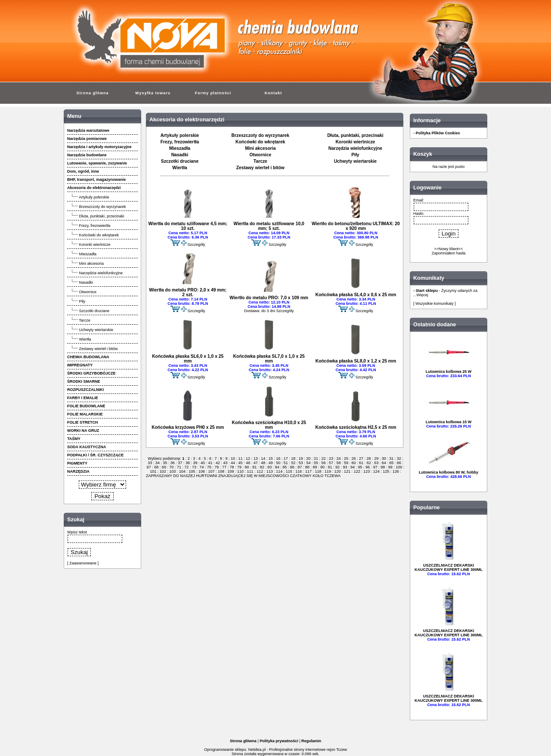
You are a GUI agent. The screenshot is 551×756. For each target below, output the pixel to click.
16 (278, 459)
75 (209, 467)
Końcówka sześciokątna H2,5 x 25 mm (356, 427)
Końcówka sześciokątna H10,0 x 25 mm (269, 425)
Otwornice (88, 292)
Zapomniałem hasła (449, 253)
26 (354, 459)
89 (315, 467)
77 (224, 467)
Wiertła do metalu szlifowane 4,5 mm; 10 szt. (188, 226)
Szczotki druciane (94, 311)
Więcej (423, 295)
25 (346, 459)
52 (293, 463)
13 (255, 459)
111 (250, 471)
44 (233, 463)
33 (150, 463)
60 (354, 463)
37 (180, 463)
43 (225, 463)
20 (308, 459)
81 (255, 467)
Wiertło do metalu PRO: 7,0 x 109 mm (269, 298)
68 (156, 467)
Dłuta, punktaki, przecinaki (102, 216)
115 (289, 471)
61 (361, 463)
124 (376, 471)
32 (399, 459)
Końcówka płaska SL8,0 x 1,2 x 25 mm (356, 361)
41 (210, 463)
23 (331, 459)
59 (346, 463)
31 (392, 459)
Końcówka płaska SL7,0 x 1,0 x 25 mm (269, 359)
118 (318, 471)
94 (353, 467)
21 (316, 459)
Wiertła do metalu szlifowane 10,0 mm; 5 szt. (269, 226)
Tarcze (85, 320)
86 (292, 467)
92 (337, 467)
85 (285, 467)
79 (240, 467)
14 (263, 459)
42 (218, 463)
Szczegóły (196, 245)
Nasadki (86, 282)
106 (201, 471)
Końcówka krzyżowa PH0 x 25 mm (188, 427)
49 (271, 463)
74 (202, 467)
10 (233, 459)
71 (179, 467)
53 (301, 463)
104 (182, 471)
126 (396, 471)
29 (376, 459)
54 (308, 463)
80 (247, 467)
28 (369, 459)
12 (248, 459)
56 (323, 463)
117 (308, 471)
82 (262, 467)
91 (330, 467)
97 (375, 467)
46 (248, 463)
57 (331, 463)
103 (173, 471)
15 (271, 459)
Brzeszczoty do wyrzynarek (103, 207)
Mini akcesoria (92, 263)
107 (211, 471)
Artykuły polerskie (94, 197)
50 (278, 463)
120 (337, 471)
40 (203, 463)
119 (328, 471)
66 (399, 463)
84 (277, 467)
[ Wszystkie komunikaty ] (435, 304)
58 (339, 463)
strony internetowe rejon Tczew (320, 750)
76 (217, 467)
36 (172, 463)
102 (163, 471)
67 (150, 467)
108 (221, 471)
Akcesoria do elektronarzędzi (187, 120)
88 (307, 467)
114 (279, 471)
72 (187, 467)
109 (231, 471)
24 (339, 459)
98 (383, 467)
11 (240, 459)
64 (384, 463)
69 (164, 467)
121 (347, 471)
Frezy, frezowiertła (95, 226)
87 (300, 467)
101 (154, 471)
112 (260, 471)
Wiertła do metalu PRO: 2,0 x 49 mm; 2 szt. (188, 292)
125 (386, 471)
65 (392, 463)
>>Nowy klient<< (448, 249)
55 (316, 463)
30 (384, 459)
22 (323, 459)
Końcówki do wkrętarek (99, 235)
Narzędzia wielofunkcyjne (101, 273)
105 (192, 471)
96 (368, 467)
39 (195, 463)
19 (301, 459)
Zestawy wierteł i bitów (99, 349)
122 (357, 471)
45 (240, 463)
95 (360, 467)
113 (269, 471)
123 (367, 471)
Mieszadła (88, 254)
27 (361, 459)
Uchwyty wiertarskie (96, 330)
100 (399, 467)
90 (322, 467)
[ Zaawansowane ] (83, 563)
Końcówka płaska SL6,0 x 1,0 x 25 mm (188, 359)
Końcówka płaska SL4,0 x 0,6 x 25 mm (356, 295)
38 (187, 463)
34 (157, 463)
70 (172, 467)
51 (286, 463)
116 (299, 471)
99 (390, 467)
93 (345, 467)
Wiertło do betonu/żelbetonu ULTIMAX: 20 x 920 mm (356, 226)
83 (270, 467)
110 (241, 471)
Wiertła (85, 339)
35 (165, 463)
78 (232, 467)
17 (286, 459)
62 (369, 463)
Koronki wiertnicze (95, 245)
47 (255, 463)
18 (293, 459)
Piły (82, 301)
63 (376, 463)
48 (263, 463)
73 (194, 467)
